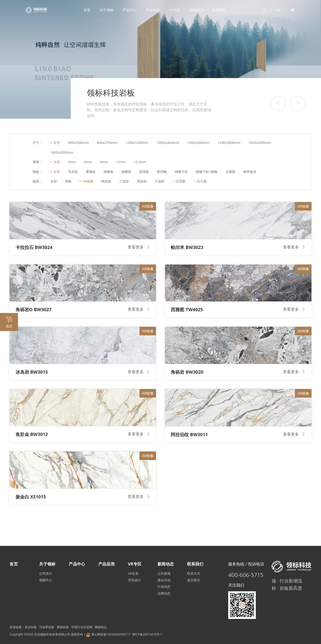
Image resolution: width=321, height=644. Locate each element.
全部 (57, 143)
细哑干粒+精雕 (207, 172)
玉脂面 (230, 172)
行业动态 (164, 587)
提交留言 (194, 580)
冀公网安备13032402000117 (111, 634)
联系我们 (219, 10)
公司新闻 (164, 573)
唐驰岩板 (63, 627)
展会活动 (164, 580)
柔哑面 (91, 172)
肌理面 (144, 172)
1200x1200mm (137, 143)
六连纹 (160, 181)
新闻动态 (196, 10)
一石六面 (200, 181)
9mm (104, 162)
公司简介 (46, 573)
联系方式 (194, 573)
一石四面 (179, 181)
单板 (68, 181)
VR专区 (174, 10)
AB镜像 (88, 181)
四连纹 (142, 181)
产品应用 (153, 10)
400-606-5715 (246, 575)
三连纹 (124, 181)
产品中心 (130, 10)
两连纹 (106, 181)
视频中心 (46, 580)
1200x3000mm (229, 143)
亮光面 (73, 172)
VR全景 (133, 573)
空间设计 (134, 580)
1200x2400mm (168, 143)
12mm (121, 162)
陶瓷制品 (101, 627)
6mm (88, 162)
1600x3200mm (62, 152)
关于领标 (107, 10)
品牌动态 (164, 593)
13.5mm (140, 162)
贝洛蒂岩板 (47, 627)
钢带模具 (250, 172)
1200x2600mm (198, 143)
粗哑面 (126, 172)
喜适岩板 (31, 627)
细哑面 (108, 172)
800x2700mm (107, 143)
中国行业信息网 (82, 627)
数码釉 (162, 172)
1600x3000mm (260, 143)
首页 (87, 10)
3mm (72, 162)
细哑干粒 (181, 172)
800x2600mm (78, 143)
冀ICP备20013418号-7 (147, 634)
